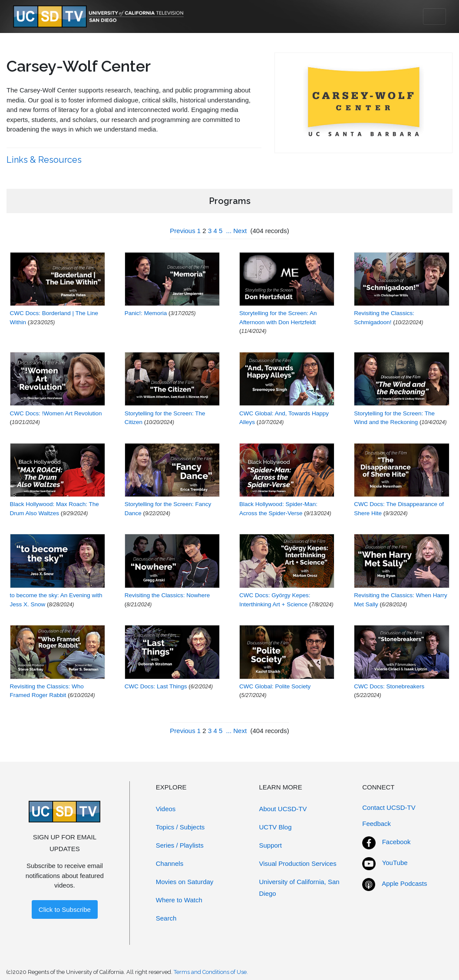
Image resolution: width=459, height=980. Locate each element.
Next (240, 231)
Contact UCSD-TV (389, 807)
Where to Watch (179, 900)
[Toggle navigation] (434, 16)
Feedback (376, 824)
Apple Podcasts (404, 883)
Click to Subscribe (65, 909)
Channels (170, 863)
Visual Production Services (298, 863)
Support (271, 845)
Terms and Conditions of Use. (211, 972)
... (229, 231)
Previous (182, 231)
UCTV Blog (276, 827)
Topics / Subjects (180, 827)
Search (166, 918)
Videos (166, 809)
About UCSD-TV (283, 809)
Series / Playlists (180, 845)
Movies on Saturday (185, 882)
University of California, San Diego (299, 888)
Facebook (396, 842)
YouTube (395, 863)
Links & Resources (45, 160)
